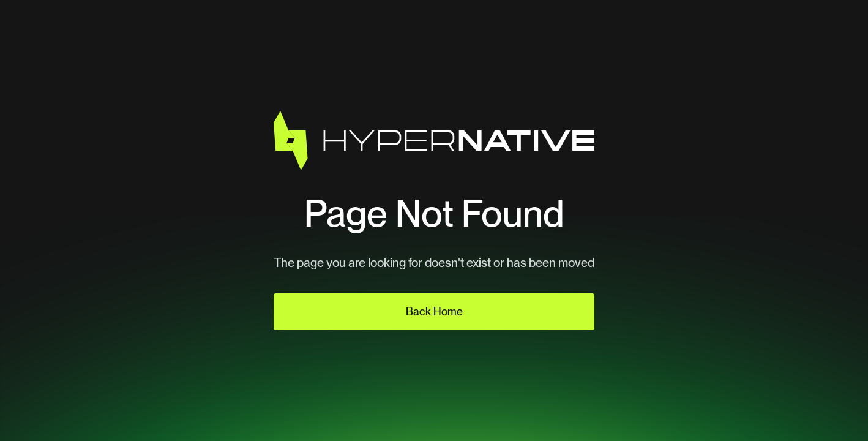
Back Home (434, 311)
